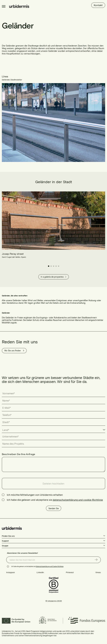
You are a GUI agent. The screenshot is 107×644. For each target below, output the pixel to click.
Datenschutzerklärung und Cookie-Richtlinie (50, 566)
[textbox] (7, 430)
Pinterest (70, 572)
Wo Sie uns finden (14, 351)
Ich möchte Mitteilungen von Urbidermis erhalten (35, 495)
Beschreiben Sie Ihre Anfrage (18, 454)
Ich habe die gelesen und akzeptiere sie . (38, 566)
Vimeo (98, 572)
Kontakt (98, 5)
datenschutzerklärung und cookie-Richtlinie (78, 500)
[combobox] (53, 430)
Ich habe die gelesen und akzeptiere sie (55, 500)
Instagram (11, 572)
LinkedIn (40, 572)
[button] (49, 266)
